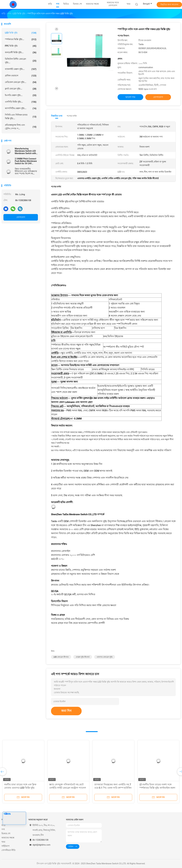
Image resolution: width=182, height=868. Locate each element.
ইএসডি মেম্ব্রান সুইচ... (21, 95)
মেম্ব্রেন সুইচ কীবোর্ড (83, 657)
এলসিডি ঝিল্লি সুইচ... (21, 102)
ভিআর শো (6, 833)
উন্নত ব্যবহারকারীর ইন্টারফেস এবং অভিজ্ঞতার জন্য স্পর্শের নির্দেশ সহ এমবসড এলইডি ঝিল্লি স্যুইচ (26, 171)
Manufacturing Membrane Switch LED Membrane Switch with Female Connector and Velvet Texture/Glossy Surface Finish (25, 151)
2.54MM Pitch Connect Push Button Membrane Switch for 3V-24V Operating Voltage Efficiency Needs (26, 161)
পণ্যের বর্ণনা (72, 116)
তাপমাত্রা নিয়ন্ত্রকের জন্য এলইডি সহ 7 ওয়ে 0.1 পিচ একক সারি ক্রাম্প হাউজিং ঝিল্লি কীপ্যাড (113, 788)
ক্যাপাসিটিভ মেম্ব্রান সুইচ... (21, 108)
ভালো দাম (130, 97)
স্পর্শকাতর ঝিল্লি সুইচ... (21, 39)
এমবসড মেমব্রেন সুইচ (105, 657)
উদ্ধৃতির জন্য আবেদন (169, 4)
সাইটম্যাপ (6, 846)
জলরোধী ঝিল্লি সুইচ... (21, 53)
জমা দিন (66, 711)
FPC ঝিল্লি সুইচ (21, 46)
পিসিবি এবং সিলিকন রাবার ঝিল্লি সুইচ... (21, 117)
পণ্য (3, 829)
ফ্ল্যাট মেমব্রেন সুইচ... (21, 89)
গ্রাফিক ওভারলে (21, 76)
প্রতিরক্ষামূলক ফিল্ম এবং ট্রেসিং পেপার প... (21, 127)
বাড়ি (3, 825)
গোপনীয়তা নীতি (9, 850)
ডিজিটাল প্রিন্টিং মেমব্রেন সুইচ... (21, 61)
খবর (3, 842)
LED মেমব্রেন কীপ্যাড (61, 657)
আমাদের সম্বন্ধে (8, 838)
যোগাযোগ (21, 217)
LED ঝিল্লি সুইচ (21, 33)
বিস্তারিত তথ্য (57, 116)
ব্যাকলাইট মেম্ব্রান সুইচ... (21, 69)
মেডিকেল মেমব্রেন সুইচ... (21, 82)
